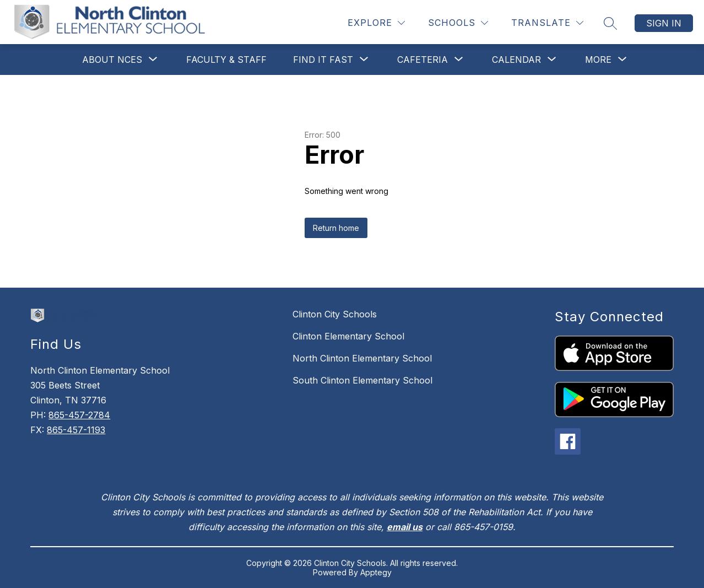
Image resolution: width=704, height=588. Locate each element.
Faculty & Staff (226, 60)
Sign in (664, 23)
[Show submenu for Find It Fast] (323, 60)
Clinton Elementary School (348, 336)
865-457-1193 (76, 430)
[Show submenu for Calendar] (516, 60)
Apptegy (376, 572)
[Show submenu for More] (598, 60)
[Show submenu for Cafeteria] (423, 60)
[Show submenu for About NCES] (112, 60)
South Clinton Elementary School (362, 380)
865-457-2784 (79, 415)
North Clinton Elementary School (362, 358)
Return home (336, 228)
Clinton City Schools (335, 314)
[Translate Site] (547, 23)
